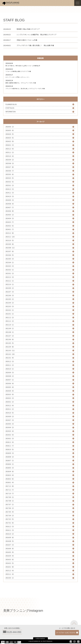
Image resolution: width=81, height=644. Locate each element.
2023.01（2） (10, 273)
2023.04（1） (10, 262)
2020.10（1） (10, 369)
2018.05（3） (10, 468)
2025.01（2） (10, 185)
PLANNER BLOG (11, 104)
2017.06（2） (10, 508)
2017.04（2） (10, 516)
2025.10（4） (10, 156)
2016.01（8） (10, 567)
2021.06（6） (10, 339)
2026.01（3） (10, 145)
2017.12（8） (10, 486)
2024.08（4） (10, 204)
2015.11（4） (10, 574)
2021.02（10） (10, 354)
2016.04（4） (10, 556)
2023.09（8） (10, 244)
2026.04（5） (10, 134)
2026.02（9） (10, 141)
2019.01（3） (10, 438)
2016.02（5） (10, 563)
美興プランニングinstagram (23, 611)
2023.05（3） (10, 259)
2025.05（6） (10, 174)
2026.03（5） (10, 138)
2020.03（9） (10, 394)
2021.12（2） (10, 317)
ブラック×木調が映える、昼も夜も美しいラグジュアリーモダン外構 (25, 88)
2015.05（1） (10, 578)
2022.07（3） (10, 292)
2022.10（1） (10, 284)
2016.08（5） (10, 541)
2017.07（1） (10, 504)
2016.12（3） (10, 526)
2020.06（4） (10, 383)
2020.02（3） (10, 398)
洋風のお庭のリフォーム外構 (27, 40)
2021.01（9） (10, 358)
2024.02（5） (10, 226)
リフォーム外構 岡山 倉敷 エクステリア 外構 (18, 71)
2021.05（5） (10, 343)
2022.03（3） (10, 306)
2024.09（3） (10, 200)
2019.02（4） (10, 435)
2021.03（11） (10, 350)
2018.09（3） (10, 453)
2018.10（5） (10, 449)
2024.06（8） (10, 211)
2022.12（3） (10, 277)
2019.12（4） (10, 405)
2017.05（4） (10, 512)
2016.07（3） (10, 545)
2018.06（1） (10, 464)
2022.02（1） (10, 310)
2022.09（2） (10, 288)
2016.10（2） (10, 534)
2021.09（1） (10, 328)
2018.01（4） (10, 482)
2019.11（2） (10, 409)
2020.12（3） (10, 361)
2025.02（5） (10, 182)
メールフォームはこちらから (66, 633)
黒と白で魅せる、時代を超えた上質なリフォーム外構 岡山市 (23, 66)
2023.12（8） (10, 233)
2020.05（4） (10, 387)
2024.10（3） (10, 196)
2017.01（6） (10, 523)
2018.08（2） (10, 457)
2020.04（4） (10, 391)
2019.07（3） (10, 420)
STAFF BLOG (10, 108)
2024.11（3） (10, 193)
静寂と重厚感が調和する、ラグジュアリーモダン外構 (21, 83)
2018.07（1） (10, 460)
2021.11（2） (10, 321)
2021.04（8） (10, 347)
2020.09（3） (10, 372)
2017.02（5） (10, 519)
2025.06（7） (10, 171)
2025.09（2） (10, 160)
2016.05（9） (10, 552)
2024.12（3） (10, 189)
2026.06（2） (10, 127)
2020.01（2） (10, 402)
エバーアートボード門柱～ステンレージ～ (17, 77)
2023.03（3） (10, 266)
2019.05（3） (10, 424)
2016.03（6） (10, 559)
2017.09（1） (10, 497)
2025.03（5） (10, 178)
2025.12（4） (10, 149)
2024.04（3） (10, 218)
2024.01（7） (10, 229)
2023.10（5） (10, 240)
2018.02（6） (10, 479)
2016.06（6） (10, 549)
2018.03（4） (10, 475)
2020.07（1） (10, 380)
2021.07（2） (10, 336)
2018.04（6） (10, 471)
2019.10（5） (10, 413)
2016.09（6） (10, 537)
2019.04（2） (10, 427)
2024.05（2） (10, 215)
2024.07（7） (10, 207)
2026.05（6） (10, 130)
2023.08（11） (10, 248)
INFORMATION (10, 112)
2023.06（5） (10, 255)
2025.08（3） (10, 163)
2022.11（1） (10, 281)
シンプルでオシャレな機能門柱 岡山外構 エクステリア (36, 35)
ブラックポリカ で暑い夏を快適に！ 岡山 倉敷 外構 (35, 45)
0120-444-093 (14, 632)
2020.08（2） (10, 376)
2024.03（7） (10, 222)
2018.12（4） (10, 442)
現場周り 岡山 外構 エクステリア (28, 29)
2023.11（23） (10, 237)
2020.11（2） (10, 365)
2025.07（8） (10, 167)
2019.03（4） (10, 431)
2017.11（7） (10, 490)
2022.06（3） (10, 295)
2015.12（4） (10, 571)
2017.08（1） (10, 501)
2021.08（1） (10, 332)
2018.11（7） (10, 446)
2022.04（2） (10, 303)
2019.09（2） (10, 416)
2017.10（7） (10, 493)
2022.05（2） (10, 299)
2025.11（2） (10, 152)
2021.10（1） (10, 325)
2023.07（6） (10, 251)
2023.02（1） (10, 270)
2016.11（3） (10, 530)
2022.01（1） (10, 314)
